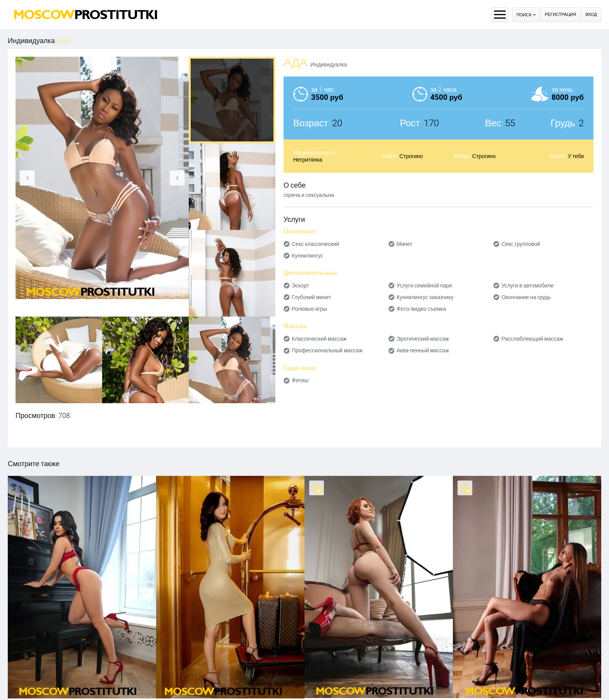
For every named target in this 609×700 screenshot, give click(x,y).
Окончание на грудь (526, 297)
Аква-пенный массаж (423, 350)
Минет (405, 244)
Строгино (411, 156)
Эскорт (300, 286)
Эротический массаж (423, 339)
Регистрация (561, 15)
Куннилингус (307, 256)
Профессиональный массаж (327, 350)
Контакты (376, 682)
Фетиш (300, 380)
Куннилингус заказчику (425, 297)
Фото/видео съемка (421, 309)
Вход (591, 15)
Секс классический (315, 244)
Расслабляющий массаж (532, 339)
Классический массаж (319, 339)
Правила (291, 682)
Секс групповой (521, 244)
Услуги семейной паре (424, 286)
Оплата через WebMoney (333, 682)
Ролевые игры (309, 309)
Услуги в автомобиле (528, 286)
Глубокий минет (311, 297)
